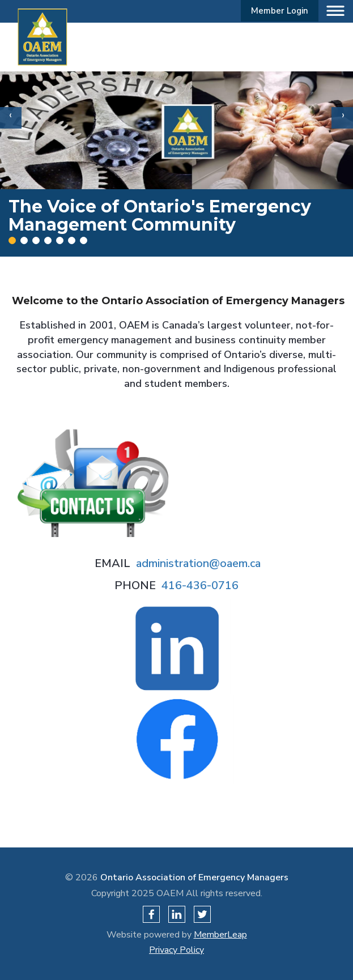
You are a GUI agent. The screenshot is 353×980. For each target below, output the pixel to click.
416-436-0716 (200, 585)
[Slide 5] (72, 240)
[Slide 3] (48, 240)
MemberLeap (220, 935)
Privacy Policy (176, 950)
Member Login (280, 11)
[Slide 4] (60, 240)
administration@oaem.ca (198, 563)
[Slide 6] (84, 240)
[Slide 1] (24, 240)
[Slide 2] (36, 240)
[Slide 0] (12, 240)
